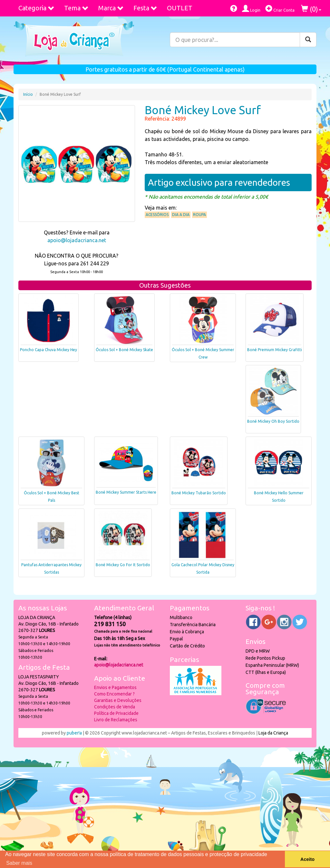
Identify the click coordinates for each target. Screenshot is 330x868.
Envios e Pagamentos (115, 687)
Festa (145, 8)
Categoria (36, 8)
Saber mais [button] (19, 863)
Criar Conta (280, 9)
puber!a (74, 733)
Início (28, 94)
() (311, 9)
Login (251, 9)
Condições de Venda (115, 707)
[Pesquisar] (308, 40)
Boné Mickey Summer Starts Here (126, 492)
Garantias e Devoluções (118, 700)
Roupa (199, 215)
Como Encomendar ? (114, 694)
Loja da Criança (273, 733)
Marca (111, 8)
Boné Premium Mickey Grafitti (275, 350)
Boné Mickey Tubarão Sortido (199, 493)
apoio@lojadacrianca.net (77, 240)
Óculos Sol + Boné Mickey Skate (124, 350)
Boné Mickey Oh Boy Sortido (273, 421)
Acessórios (157, 215)
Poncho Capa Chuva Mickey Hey (49, 350)
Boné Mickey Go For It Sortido (123, 565)
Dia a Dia (181, 215)
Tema (76, 8)
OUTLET (180, 8)
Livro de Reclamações (116, 720)
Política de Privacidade (116, 713)
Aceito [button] (307, 859)
